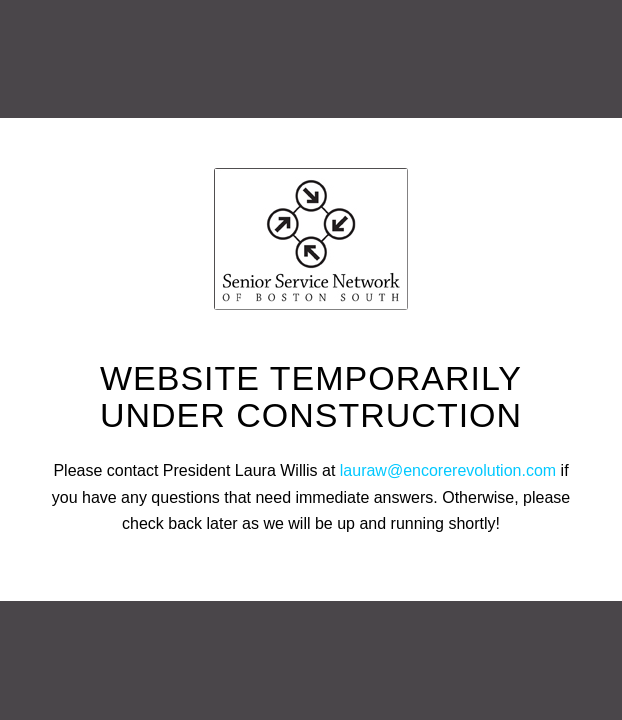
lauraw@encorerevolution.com (448, 470)
